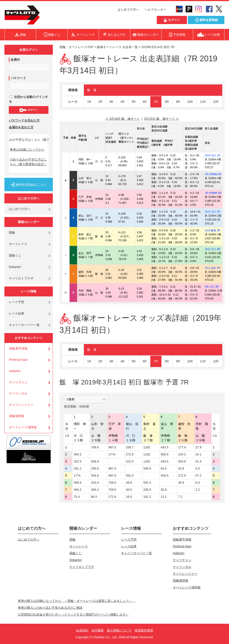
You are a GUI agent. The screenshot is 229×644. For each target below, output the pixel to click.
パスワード (18, 78)
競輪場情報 (17, 416)
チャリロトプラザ (21, 278)
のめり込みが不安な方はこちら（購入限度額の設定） (28, 162)
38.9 (181, 483)
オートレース (18, 244)
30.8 (164, 490)
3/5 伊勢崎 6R (213, 193)
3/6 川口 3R (212, 287)
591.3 (130, 476)
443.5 (165, 447)
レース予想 (17, 302)
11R (203, 102)
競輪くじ (15, 255)
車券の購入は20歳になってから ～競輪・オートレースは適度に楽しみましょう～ (77, 601)
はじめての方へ (128, 9)
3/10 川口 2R (212, 212)
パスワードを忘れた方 (24, 120)
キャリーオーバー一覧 (24, 325)
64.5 (164, 468)
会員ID (15, 60)
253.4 (95, 483)
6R (145, 102)
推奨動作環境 (144, 630)
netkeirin (15, 371)
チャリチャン (18, 382)
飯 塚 (92, 90)
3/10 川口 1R (212, 155)
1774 (112, 454)
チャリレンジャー (21, 405)
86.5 (94, 497)
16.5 (129, 497)
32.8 (181, 468)
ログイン (29, 110)
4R (122, 102)
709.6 (95, 447)
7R (156, 102)
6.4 (198, 483)
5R (134, 102)
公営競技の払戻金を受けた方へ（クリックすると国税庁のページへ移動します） (73, 614)
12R (216, 102)
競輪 (12, 232)
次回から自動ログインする (28, 99)
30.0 (129, 490)
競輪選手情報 (18, 348)
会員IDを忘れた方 (21, 127)
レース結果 (17, 313)
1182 (147, 447)
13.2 (164, 497)
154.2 (182, 454)
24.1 (199, 454)
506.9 (165, 454)
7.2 (180, 497)
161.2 (77, 468)
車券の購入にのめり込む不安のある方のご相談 (50, 608)
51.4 (199, 461)
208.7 (130, 447)
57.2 (199, 476)
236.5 (147, 490)
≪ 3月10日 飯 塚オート (123, 119)
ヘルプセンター (155, 9)
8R (167, 102)
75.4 (77, 497)
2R (100, 102)
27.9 (199, 447)
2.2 (198, 490)
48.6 (129, 483)
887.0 (112, 447)
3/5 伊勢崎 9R (213, 174)
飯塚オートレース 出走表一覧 (117, 47)
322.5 (77, 461)
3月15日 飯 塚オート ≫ (162, 119)
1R (89, 102)
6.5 (198, 468)
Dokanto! (15, 267)
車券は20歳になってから (27, 150)
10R (190, 102)
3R (111, 102)
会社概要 (98, 630)
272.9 (130, 454)
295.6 (95, 468)
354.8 (182, 461)
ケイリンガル (18, 393)
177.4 (182, 447)
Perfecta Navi (18, 360)
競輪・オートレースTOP (76, 47)
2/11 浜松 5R (212, 268)
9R (178, 102)
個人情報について (119, 630)
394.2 (77, 454)
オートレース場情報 (23, 427)
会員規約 (82, 630)
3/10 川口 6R (212, 249)
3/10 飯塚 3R (212, 230)
